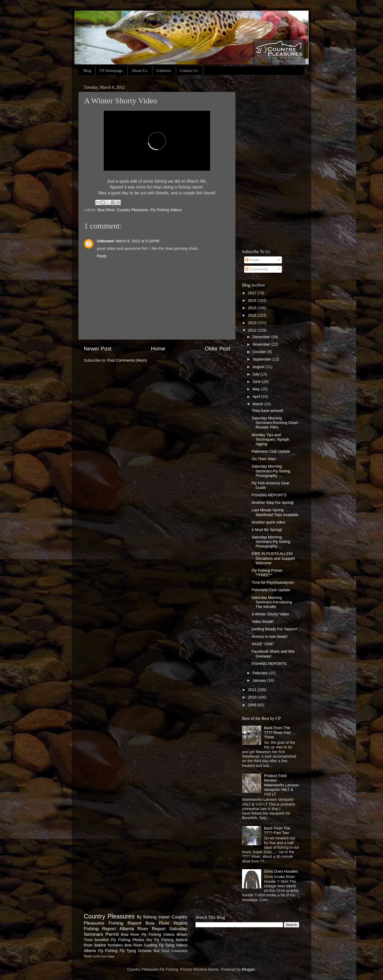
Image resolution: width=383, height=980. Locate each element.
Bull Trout (162, 951)
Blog (87, 71)
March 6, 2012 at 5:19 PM (138, 241)
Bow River (106, 210)
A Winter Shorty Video (270, 614)
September (263, 359)
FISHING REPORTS (269, 495)
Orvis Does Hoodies (281, 871)
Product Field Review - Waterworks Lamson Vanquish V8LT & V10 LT (282, 785)
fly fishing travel (153, 917)
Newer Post (98, 349)
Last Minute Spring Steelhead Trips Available (275, 512)
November (262, 344)
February (261, 673)
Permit (112, 934)
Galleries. (164, 71)
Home (158, 349)
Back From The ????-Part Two (277, 830)
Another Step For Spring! (273, 503)
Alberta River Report (142, 929)
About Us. (140, 71)
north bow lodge (104, 956)
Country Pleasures (132, 210)
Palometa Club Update (271, 451)
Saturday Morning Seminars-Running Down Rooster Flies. (275, 423)
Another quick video (268, 522)
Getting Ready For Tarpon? (275, 629)
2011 (253, 690)
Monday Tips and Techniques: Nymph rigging (270, 440)
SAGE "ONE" (263, 644)
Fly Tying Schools (136, 951)
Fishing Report (100, 929)
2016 (253, 300)
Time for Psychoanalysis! (273, 582)
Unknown (105, 241)
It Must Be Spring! (267, 530)
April (257, 397)
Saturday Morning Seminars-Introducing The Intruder (272, 602)
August (259, 367)
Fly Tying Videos (173, 945)
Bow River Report (166, 923)
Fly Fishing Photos (128, 940)
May (257, 389)
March (259, 404)
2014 (253, 315)
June (257, 382)
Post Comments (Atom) (127, 360)
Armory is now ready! (270, 636)
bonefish (102, 940)
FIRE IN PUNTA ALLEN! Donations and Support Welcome (273, 558)
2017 (253, 293)
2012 (253, 330)
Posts (252, 260)
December (262, 337)
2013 (253, 323)
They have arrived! (267, 411)
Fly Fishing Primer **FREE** (267, 573)
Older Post (217, 349)
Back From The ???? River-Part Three (278, 732)
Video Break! (263, 622)
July (257, 374)
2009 (253, 705)
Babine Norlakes (108, 945)
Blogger (249, 969)
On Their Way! (264, 459)
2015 (253, 308)
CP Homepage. (111, 71)
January (260, 680)
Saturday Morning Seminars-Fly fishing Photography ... (271, 471)
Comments (257, 269)
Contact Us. (190, 71)
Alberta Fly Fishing (101, 951)
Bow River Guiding (141, 945)
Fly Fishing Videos (166, 210)
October (260, 352)
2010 (253, 697)
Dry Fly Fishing (160, 940)
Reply (102, 256)
